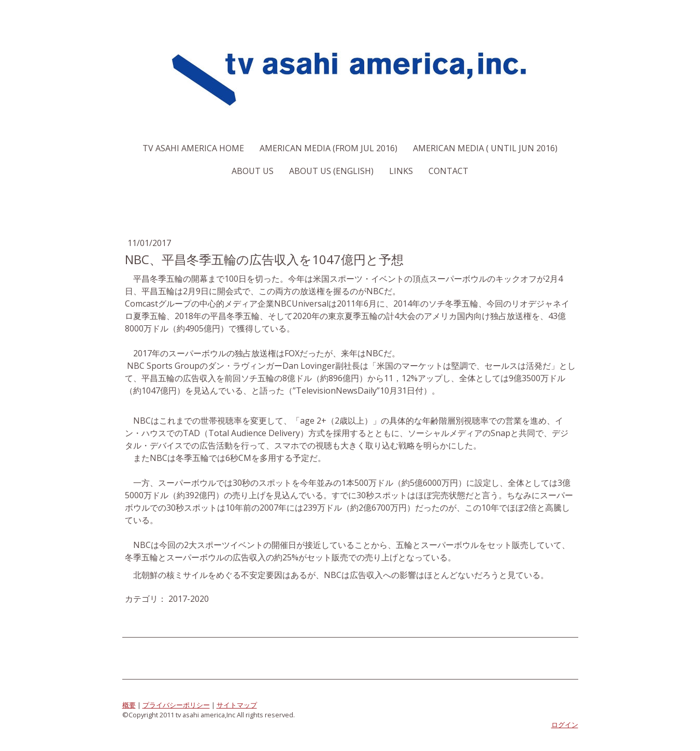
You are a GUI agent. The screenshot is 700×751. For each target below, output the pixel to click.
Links (401, 171)
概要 (129, 705)
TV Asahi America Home (193, 148)
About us (253, 171)
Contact (448, 171)
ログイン (565, 725)
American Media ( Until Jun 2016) (485, 148)
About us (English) (331, 171)
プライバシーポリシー (176, 705)
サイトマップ (237, 705)
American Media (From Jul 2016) (328, 148)
